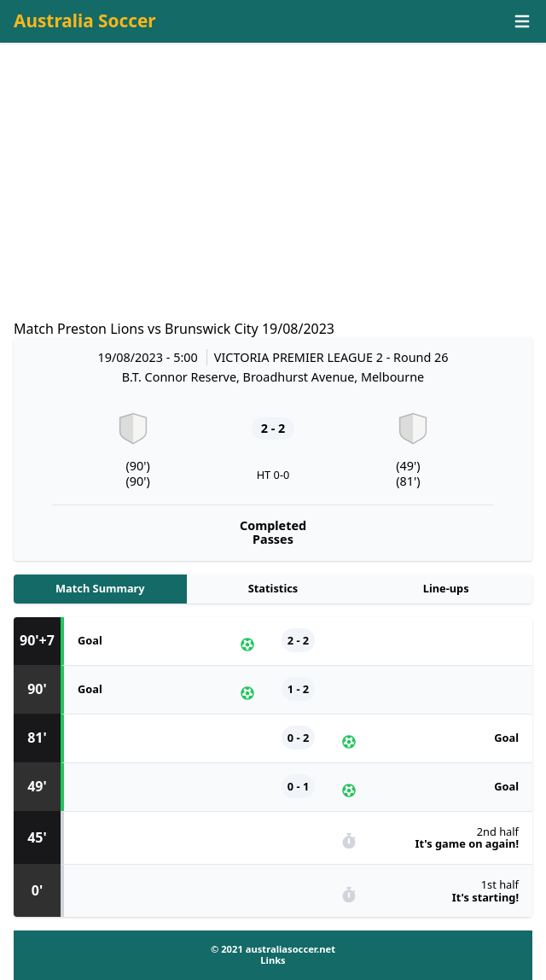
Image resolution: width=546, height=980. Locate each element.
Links (273, 960)
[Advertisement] (273, 197)
